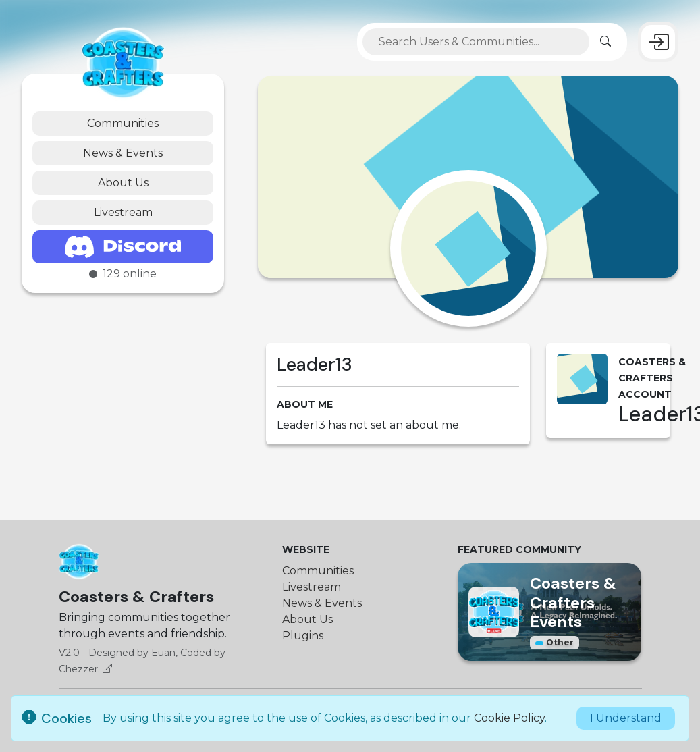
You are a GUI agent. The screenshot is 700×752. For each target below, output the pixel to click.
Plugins (303, 636)
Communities (123, 123)
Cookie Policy (509, 718)
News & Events (123, 153)
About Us (123, 183)
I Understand (626, 718)
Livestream (123, 212)
